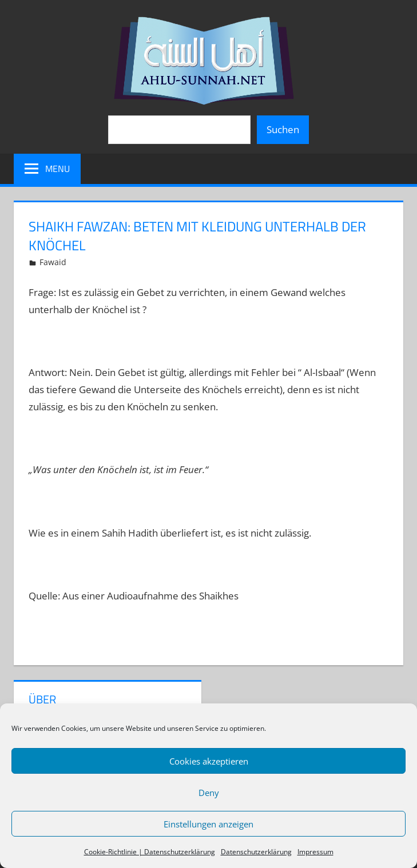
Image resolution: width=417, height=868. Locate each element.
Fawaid (53, 262)
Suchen (283, 129)
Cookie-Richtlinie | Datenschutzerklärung (150, 852)
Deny (209, 793)
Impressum (315, 852)
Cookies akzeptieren (209, 761)
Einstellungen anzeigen (208, 824)
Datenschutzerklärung (256, 852)
